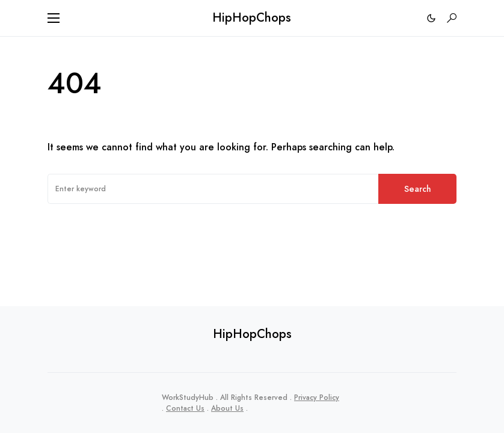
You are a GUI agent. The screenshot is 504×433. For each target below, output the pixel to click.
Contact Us (185, 408)
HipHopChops (252, 18)
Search (418, 189)
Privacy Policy (317, 398)
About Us (227, 408)
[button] (54, 18)
